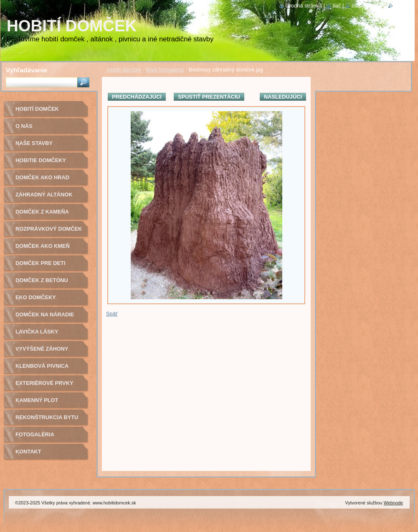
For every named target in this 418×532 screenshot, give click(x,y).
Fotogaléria (35, 434)
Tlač (337, 6)
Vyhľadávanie (27, 70)
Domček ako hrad (42, 177)
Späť (112, 314)
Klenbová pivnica (42, 366)
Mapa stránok (368, 6)
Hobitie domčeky (41, 160)
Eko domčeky (36, 297)
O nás (24, 126)
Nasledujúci (283, 97)
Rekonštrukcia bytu (47, 417)
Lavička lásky (37, 332)
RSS (398, 6)
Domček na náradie (45, 314)
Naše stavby (34, 143)
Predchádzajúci (137, 97)
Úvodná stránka (304, 6)
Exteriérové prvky (44, 383)
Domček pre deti (40, 263)
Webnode (393, 503)
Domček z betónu (42, 280)
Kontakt (28, 452)
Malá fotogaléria (165, 70)
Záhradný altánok (44, 195)
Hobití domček (124, 70)
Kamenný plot (37, 400)
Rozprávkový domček (49, 229)
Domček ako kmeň (43, 246)
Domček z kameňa (42, 212)
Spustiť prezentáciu (209, 97)
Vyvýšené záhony (42, 349)
